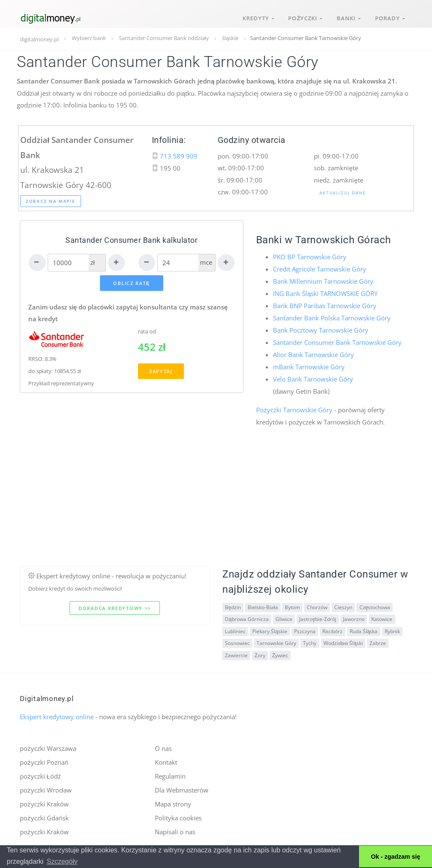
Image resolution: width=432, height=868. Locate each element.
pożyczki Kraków (44, 801)
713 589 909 (179, 156)
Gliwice (284, 617)
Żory (260, 653)
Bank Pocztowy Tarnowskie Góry (321, 329)
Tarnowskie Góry (276, 641)
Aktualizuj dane (343, 193)
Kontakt (166, 760)
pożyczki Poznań (44, 760)
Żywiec (280, 653)
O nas (163, 746)
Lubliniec (235, 629)
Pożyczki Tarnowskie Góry (294, 408)
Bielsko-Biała (263, 605)
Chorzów (317, 605)
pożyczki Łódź (40, 774)
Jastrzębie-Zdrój (318, 617)
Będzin (233, 605)
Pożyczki (303, 16)
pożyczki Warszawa (48, 746)
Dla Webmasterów (182, 787)
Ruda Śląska (363, 629)
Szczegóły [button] (62, 861)
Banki (347, 16)
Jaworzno (353, 617)
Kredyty (255, 16)
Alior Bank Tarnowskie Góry (313, 353)
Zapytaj (161, 372)
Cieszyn (343, 605)
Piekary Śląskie (270, 629)
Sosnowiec (237, 641)
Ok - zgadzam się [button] (396, 857)
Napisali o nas (175, 828)
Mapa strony (173, 801)
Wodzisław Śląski (343, 641)
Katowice (381, 617)
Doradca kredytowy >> (115, 606)
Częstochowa (374, 605)
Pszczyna (305, 629)
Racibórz (332, 629)
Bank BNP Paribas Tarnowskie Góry (325, 305)
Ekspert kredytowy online (57, 715)
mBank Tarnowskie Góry (309, 365)
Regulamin (170, 774)
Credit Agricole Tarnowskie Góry (320, 269)
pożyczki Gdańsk (44, 814)
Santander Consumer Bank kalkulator (132, 240)
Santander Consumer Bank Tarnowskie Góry (337, 341)
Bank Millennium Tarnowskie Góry (323, 281)
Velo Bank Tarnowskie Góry (313, 377)
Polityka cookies (178, 814)
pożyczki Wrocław (46, 787)
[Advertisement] (216, 505)
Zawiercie (236, 653)
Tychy (310, 641)
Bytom (292, 605)
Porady (390, 16)
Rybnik (391, 629)
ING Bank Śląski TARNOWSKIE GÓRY (325, 293)
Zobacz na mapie (51, 201)
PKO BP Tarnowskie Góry (310, 257)
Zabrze (377, 641)
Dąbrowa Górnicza (247, 617)
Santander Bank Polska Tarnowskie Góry (332, 317)
